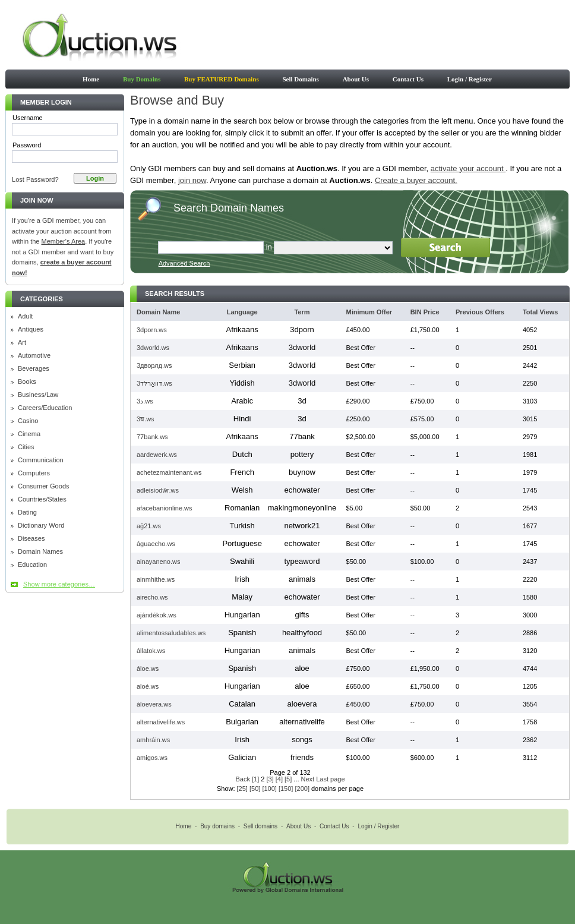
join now (192, 180)
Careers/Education (45, 408)
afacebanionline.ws (165, 508)
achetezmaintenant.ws (169, 472)
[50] (255, 789)
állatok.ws (151, 651)
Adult (25, 316)
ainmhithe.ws (156, 579)
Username (28, 118)
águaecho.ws (156, 544)
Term (302, 312)
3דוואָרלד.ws (154, 383)
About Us (356, 79)
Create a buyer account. (416, 180)
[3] (270, 779)
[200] (302, 789)
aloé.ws (148, 686)
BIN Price (425, 312)
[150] (286, 789)
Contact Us (408, 79)
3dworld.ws (153, 348)
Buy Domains (142, 79)
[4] (279, 779)
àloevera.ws (154, 704)
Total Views (541, 312)
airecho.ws (152, 597)
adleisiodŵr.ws (158, 490)
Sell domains (260, 826)
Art (22, 343)
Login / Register (470, 79)
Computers (34, 473)
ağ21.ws (149, 526)
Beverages (34, 369)
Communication (41, 460)
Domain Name (158, 312)
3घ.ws (146, 419)
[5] (288, 779)
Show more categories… (59, 584)
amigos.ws (152, 758)
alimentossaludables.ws (171, 633)
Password (27, 145)
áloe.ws (148, 668)
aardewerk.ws (157, 455)
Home (91, 79)
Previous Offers (480, 312)
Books (27, 382)
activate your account (468, 168)
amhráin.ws (153, 740)
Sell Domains (300, 79)
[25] (242, 789)
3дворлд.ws (154, 365)
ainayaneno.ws (158, 562)
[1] (255, 779)
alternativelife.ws (161, 722)
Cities (26, 447)
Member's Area (64, 241)
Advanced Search (184, 263)
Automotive (34, 356)
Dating (27, 513)
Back (242, 779)
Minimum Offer (369, 312)
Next (308, 779)
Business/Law (38, 395)
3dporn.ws (152, 330)
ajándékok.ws (157, 615)
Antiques (31, 329)
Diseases (31, 539)
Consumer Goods (44, 486)
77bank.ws (152, 437)
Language (242, 312)
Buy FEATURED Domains (222, 79)
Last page (330, 779)
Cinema (29, 434)
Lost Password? (35, 179)
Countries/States (42, 499)
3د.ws (145, 401)
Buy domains (217, 826)
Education (32, 565)
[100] (269, 789)
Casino (28, 421)
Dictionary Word (41, 526)
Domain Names (40, 552)
